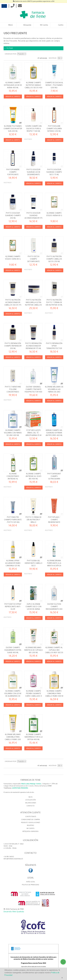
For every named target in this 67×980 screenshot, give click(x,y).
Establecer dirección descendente (28, 54)
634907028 (16, 788)
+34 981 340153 (9, 857)
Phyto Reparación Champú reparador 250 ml (13, 346)
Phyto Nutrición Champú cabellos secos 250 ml (54, 259)
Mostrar (53, 58)
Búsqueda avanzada (31, 831)
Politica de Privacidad (31, 885)
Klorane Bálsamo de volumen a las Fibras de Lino (54, 389)
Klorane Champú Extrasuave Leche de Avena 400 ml (13, 85)
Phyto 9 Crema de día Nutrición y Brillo (33, 520)
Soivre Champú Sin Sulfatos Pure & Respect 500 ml (33, 128)
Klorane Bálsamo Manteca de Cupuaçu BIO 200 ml (33, 650)
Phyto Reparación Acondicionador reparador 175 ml (33, 346)
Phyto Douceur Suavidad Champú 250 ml (13, 215)
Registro (31, 825)
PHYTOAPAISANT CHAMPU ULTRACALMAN (54, 476)
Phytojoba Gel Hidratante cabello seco (33, 563)
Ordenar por (10, 54)
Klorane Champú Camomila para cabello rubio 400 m (54, 693)
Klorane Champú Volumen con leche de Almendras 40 (13, 693)
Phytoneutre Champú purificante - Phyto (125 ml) (13, 520)
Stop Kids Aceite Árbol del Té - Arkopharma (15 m (33, 433)
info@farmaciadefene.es (13, 859)
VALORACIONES (31, 803)
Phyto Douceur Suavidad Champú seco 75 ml (54, 172)
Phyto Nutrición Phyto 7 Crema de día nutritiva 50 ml (54, 302)
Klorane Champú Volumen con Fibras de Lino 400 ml (13, 433)
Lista (60, 54)
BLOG (31, 797)
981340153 (24, 788)
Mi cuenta (31, 828)
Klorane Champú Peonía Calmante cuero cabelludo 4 (33, 693)
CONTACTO (31, 806)
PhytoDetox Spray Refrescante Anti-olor (13, 606)
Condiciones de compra (31, 819)
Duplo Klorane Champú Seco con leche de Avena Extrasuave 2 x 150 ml (33, 609)
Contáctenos (31, 817)
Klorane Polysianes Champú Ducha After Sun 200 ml (13, 128)
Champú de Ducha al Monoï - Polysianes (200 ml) (54, 85)
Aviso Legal (31, 882)
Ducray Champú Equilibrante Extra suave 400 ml (13, 650)
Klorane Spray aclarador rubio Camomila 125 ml (13, 563)
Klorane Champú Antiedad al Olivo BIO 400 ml (33, 476)
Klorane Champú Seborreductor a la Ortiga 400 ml (33, 737)
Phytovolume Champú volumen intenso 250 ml (54, 128)
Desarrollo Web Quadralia (14, 912)
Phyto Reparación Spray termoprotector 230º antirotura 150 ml (54, 348)
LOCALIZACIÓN (31, 800)
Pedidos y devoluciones (31, 822)
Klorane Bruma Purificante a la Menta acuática (54, 563)
